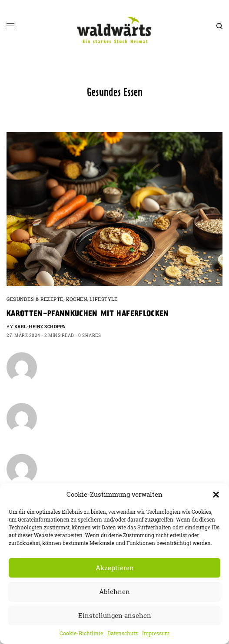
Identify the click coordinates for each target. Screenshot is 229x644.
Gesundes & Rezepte (35, 299)
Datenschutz (123, 633)
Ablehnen (114, 592)
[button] (216, 495)
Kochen (76, 299)
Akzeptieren (115, 568)
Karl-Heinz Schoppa (40, 327)
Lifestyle (103, 299)
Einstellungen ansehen (115, 616)
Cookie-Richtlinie (81, 633)
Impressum (156, 633)
